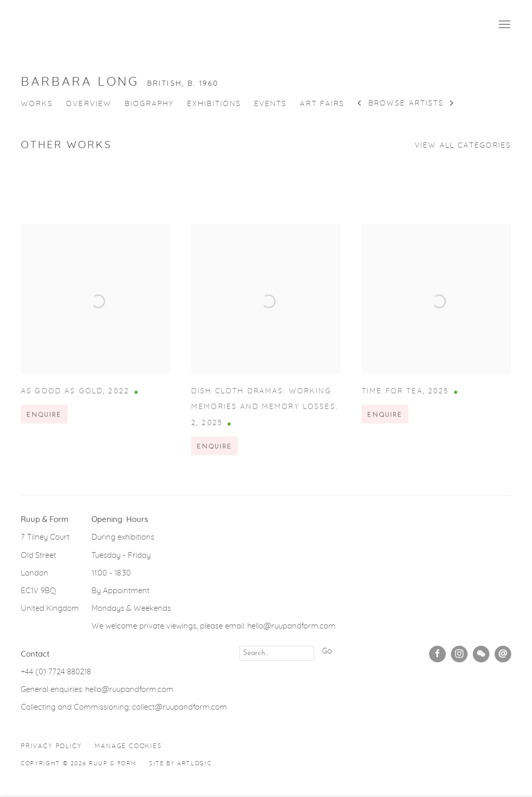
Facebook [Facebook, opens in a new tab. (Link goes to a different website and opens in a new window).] (437, 654)
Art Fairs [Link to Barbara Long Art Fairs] (322, 104)
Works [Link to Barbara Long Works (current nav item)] (37, 104)
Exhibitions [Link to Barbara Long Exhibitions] (214, 104)
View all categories (463, 146)
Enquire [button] (44, 424)
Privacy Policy (51, 746)
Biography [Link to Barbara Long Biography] (150, 104)
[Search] (277, 653)
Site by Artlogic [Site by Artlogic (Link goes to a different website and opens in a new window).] (180, 763)
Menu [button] (503, 25)
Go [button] (327, 651)
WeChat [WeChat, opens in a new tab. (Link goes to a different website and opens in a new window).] (481, 654)
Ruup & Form (68, 25)
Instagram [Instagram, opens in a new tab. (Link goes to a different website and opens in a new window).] (459, 654)
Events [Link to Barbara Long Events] (270, 104)
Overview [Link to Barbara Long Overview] (89, 104)
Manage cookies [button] (128, 746)
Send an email (503, 654)
